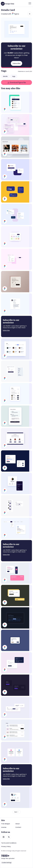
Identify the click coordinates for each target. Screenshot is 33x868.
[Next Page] (16, 812)
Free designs (6, 824)
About (18, 824)
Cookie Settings (7, 863)
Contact (18, 827)
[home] (8, 3)
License (4, 827)
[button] (30, 3)
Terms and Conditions (9, 843)
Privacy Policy (6, 847)
